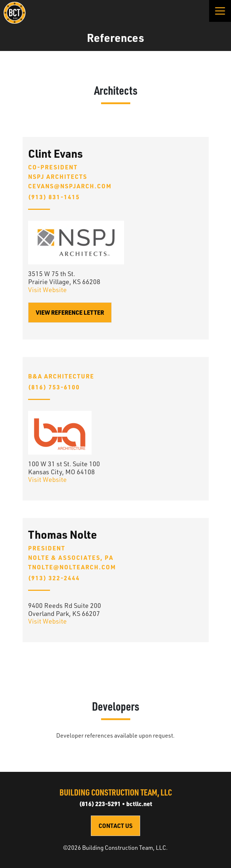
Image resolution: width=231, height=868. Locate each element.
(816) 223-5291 (100, 804)
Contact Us (115, 826)
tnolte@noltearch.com (72, 567)
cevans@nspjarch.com (70, 186)
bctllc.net (139, 804)
